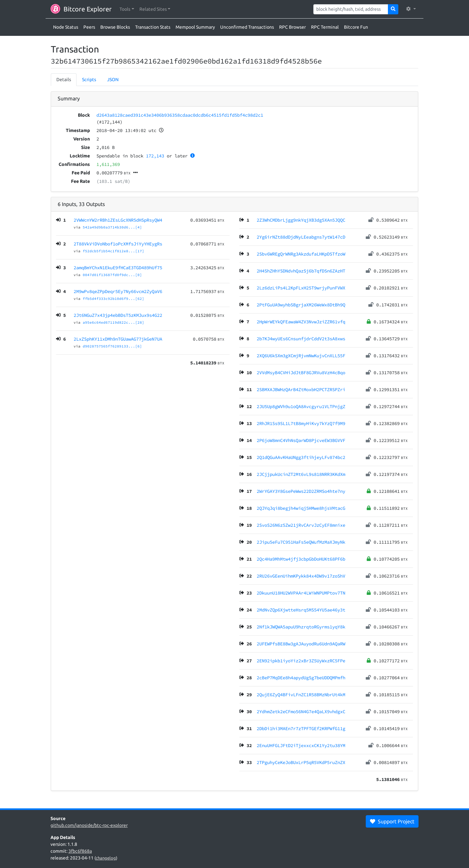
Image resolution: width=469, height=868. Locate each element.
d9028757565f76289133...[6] (112, 346)
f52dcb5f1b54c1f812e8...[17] (114, 251)
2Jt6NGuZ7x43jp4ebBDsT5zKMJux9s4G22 (118, 315)
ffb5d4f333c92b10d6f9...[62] (114, 299)
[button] (127, 9)
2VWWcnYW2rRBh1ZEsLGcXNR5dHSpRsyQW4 (118, 220)
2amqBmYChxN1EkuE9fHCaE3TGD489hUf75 (118, 268)
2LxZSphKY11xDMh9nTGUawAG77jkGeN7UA (118, 339)
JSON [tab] (113, 80)
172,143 (155, 156)
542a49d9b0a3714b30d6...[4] (112, 227)
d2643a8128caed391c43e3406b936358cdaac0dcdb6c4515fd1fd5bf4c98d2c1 (180, 115)
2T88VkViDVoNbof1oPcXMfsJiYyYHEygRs (118, 244)
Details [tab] (64, 80)
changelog (106, 858)
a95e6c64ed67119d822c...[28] (114, 322)
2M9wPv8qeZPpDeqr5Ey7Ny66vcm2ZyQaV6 (118, 291)
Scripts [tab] (89, 80)
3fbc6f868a (80, 851)
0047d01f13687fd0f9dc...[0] (112, 275)
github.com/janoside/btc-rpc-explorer (89, 825)
